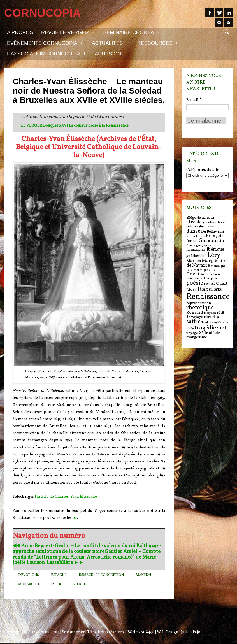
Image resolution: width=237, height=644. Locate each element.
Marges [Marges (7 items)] (194, 261)
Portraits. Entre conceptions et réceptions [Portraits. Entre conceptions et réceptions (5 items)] (203, 276)
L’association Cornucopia (47, 54)
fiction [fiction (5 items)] (191, 236)
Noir (57, 584)
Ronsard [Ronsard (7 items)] (195, 313)
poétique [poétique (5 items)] (210, 284)
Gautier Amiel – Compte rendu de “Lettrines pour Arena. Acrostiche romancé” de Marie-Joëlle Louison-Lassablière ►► (87, 557)
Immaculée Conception (101, 575)
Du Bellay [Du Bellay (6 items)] (209, 232)
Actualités (110, 43)
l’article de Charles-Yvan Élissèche (66, 497)
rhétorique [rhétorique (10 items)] (200, 308)
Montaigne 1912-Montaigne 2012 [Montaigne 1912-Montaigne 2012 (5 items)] (206, 268)
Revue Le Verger (68, 32)
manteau (144, 575)
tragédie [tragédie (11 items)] (205, 328)
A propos (20, 32)
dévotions (29, 575)
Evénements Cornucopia (45, 43)
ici (75, 518)
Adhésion (108, 54)
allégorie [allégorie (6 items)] (194, 218)
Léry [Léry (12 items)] (214, 255)
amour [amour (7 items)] (208, 218)
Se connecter (73, 632)
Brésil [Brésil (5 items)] (222, 223)
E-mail (194, 100)
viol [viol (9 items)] (221, 328)
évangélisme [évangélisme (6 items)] (197, 337)
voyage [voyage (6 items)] (192, 333)
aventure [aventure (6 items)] (210, 222)
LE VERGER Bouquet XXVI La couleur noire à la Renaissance (75, 126)
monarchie (29, 584)
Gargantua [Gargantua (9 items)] (211, 241)
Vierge (80, 584)
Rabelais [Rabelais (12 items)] (210, 289)
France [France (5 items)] (200, 236)
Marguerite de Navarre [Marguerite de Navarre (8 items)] (206, 263)
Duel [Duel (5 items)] (221, 232)
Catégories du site (203, 170)
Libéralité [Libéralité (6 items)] (199, 256)
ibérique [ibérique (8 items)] (215, 250)
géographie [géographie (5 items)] (203, 246)
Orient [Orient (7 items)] (193, 274)
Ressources (158, 43)
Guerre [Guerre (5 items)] (191, 246)
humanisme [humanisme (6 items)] (196, 250)
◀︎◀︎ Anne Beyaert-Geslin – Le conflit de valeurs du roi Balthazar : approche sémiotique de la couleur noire (87, 549)
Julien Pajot (191, 632)
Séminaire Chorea (131, 32)
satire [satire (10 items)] (193, 322)
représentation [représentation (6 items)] (199, 303)
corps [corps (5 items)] (211, 227)
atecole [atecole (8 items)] (194, 222)
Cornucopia (49, 632)
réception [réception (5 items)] (210, 313)
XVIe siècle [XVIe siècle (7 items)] (210, 333)
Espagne (59, 575)
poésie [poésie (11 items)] (195, 283)
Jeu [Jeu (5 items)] (188, 256)
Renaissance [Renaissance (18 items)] (208, 297)
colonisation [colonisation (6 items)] (196, 226)
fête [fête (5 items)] (195, 241)
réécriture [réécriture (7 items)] (214, 317)
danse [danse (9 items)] (193, 231)
